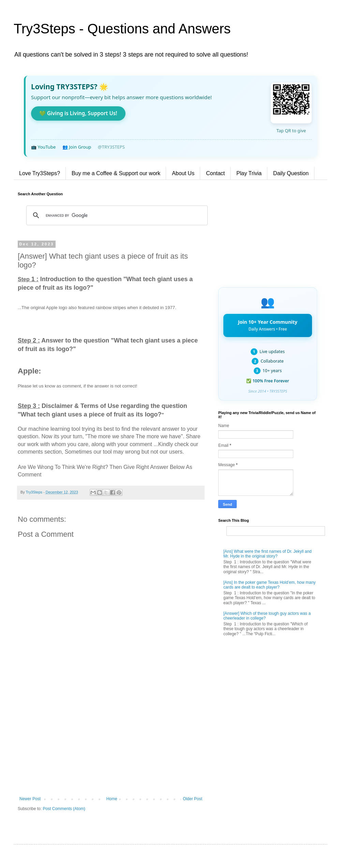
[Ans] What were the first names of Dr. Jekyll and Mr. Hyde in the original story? (268, 554)
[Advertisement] (111, 740)
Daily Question (291, 173)
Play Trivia (249, 173)
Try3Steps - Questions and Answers (122, 29)
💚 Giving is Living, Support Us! (78, 113)
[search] (116, 215)
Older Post (192, 799)
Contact (215, 173)
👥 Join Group (77, 147)
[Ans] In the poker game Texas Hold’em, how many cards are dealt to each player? (270, 585)
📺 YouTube (43, 147)
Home (112, 799)
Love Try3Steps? (40, 173)
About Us (183, 173)
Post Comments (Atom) (64, 809)
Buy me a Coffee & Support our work (116, 173)
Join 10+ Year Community (268, 325)
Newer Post (30, 799)
